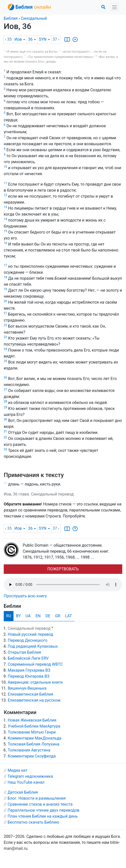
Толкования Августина (29, 750)
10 (5, 167)
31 (5, 431)
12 (5, 195)
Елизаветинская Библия (30, 694)
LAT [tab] (69, 616)
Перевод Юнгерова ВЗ (29, 676)
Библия (11, 18)
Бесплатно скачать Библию (33, 822)
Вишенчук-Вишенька (27, 688)
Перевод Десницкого (28, 640)
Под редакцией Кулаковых (33, 646)
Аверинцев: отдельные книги (35, 682)
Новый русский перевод (30, 634)
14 (5, 219)
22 (5, 325)
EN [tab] (38, 616)
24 (5, 349)
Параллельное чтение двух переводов (43, 810)
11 (5, 183)
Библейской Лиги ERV (28, 658)
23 (5, 337)
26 (5, 377)
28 (5, 401)
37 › (56, 39)
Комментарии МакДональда (35, 738)
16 (5, 243)
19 (5, 289)
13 (5, 207)
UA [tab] (28, 616)
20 (5, 301)
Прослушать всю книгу (25, 596)
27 (5, 389)
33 (5, 449)
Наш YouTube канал (26, 782)
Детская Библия (23, 792)
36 (32, 39)
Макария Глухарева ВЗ (29, 670)
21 (5, 313)
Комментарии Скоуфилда (32, 756)
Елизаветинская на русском (34, 700)
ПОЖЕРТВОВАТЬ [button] (63, 569)
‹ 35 (8, 39)
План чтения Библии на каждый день (43, 816)
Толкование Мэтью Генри (32, 732)
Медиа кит (17, 770)
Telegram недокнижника (30, 776)
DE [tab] (48, 616)
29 (5, 407)
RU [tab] (9, 616)
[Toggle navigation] (114, 7)
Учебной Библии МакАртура (34, 726)
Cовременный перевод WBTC (35, 664)
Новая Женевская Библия (32, 720)
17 (5, 265)
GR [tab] (58, 616)
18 (5, 277)
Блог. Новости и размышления (37, 798)
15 (5, 231)
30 (5, 419)
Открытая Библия (24, 652)
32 (5, 437)
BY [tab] (18, 616)
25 (5, 361)
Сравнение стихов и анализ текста (40, 804)
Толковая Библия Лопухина (34, 744)
